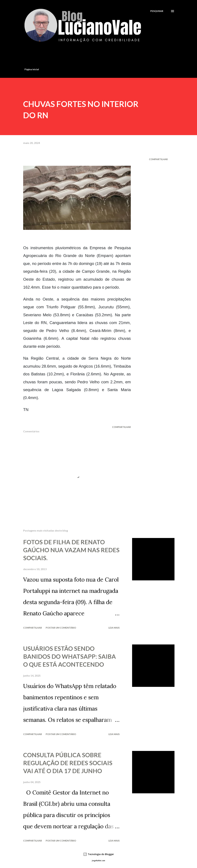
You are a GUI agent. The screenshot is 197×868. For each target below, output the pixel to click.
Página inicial (32, 69)
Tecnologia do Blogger (98, 854)
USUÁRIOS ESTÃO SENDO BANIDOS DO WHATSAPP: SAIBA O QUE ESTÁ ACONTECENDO (70, 656)
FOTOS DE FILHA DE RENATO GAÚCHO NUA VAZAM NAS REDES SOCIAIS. (71, 550)
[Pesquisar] (157, 11)
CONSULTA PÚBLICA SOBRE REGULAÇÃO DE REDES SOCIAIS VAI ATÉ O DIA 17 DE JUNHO (68, 763)
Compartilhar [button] (158, 159)
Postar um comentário (61, 628)
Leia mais (114, 628)
